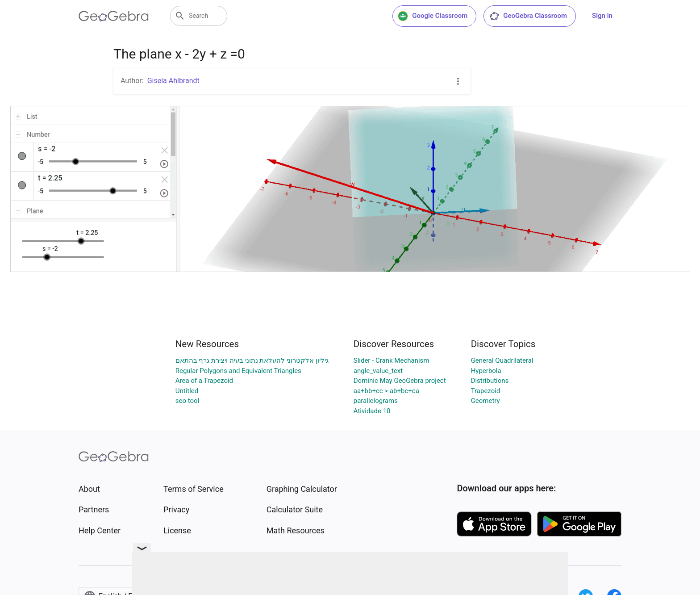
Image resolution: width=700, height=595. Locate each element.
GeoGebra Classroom (528, 16)
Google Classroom (433, 16)
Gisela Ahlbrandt (173, 81)
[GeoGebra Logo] (114, 16)
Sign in (602, 16)
